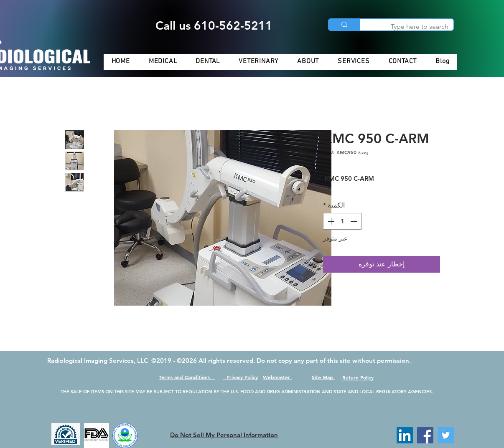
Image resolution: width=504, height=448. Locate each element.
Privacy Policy (241, 377)
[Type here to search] (413, 27)
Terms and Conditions (187, 377)
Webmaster (277, 377)
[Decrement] (354, 221)
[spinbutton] (342, 221)
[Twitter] (446, 435)
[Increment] (330, 221)
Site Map (323, 377)
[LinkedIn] (405, 435)
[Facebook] (425, 435)
